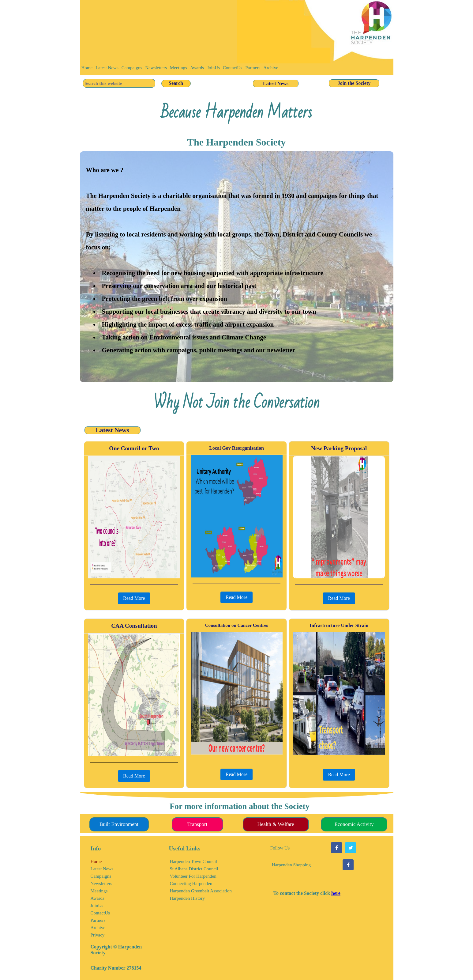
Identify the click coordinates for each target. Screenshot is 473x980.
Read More (134, 598)
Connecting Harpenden (191, 884)
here (336, 893)
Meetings (178, 68)
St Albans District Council (194, 869)
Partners (253, 68)
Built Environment (119, 824)
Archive (271, 68)
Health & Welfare (276, 824)
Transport (197, 824)
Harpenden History (188, 898)
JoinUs (213, 68)
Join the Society (354, 83)
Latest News (107, 68)
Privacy (98, 935)
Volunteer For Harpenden (193, 876)
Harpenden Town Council (193, 861)
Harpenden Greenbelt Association (201, 891)
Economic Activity (354, 824)
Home (87, 68)
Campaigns (132, 68)
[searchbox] (119, 83)
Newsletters (156, 68)
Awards (197, 68)
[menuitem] (87, 69)
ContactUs (233, 68)
